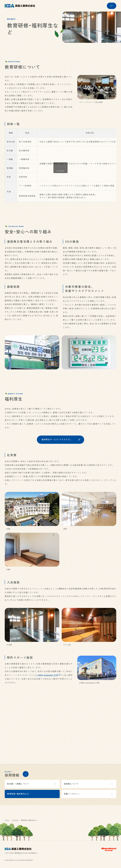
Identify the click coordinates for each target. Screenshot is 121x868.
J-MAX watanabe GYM (48, 679)
